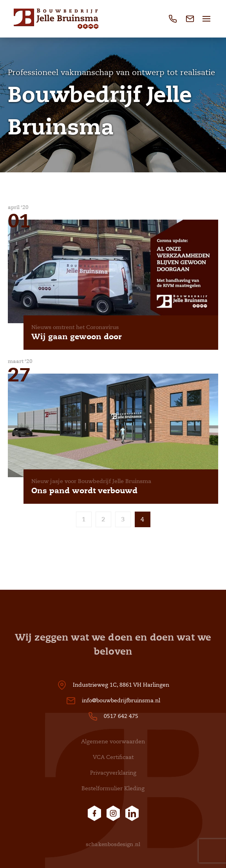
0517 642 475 (121, 716)
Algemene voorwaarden (113, 742)
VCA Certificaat (113, 757)
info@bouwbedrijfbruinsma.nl (121, 701)
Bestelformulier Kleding (113, 788)
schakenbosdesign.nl (113, 844)
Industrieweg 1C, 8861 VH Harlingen (121, 685)
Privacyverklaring (113, 773)
